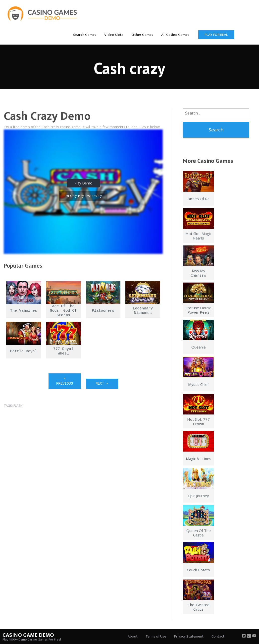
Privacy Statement (189, 636)
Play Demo (83, 183)
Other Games (142, 35)
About (133, 636)
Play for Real (216, 35)
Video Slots (114, 35)
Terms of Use (156, 636)
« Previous (65, 381)
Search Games (85, 35)
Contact (218, 636)
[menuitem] (85, 34)
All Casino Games (175, 35)
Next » (102, 384)
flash (18, 406)
